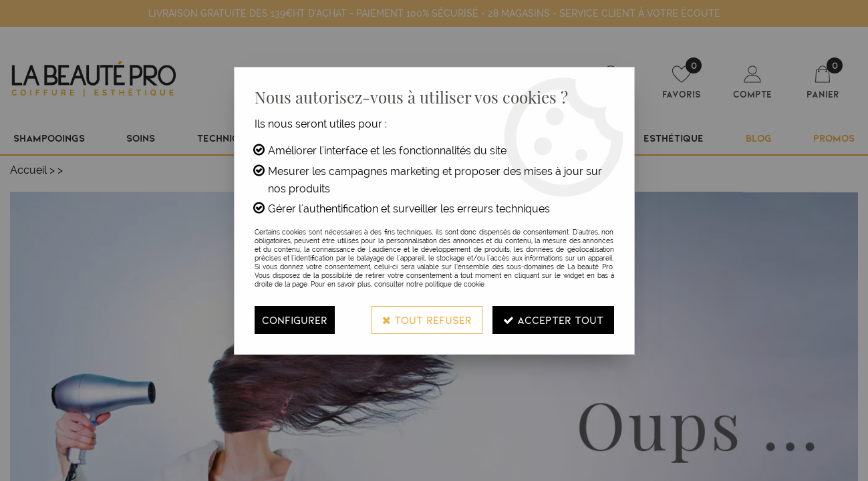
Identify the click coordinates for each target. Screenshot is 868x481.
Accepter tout (553, 320)
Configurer (295, 320)
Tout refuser (427, 320)
